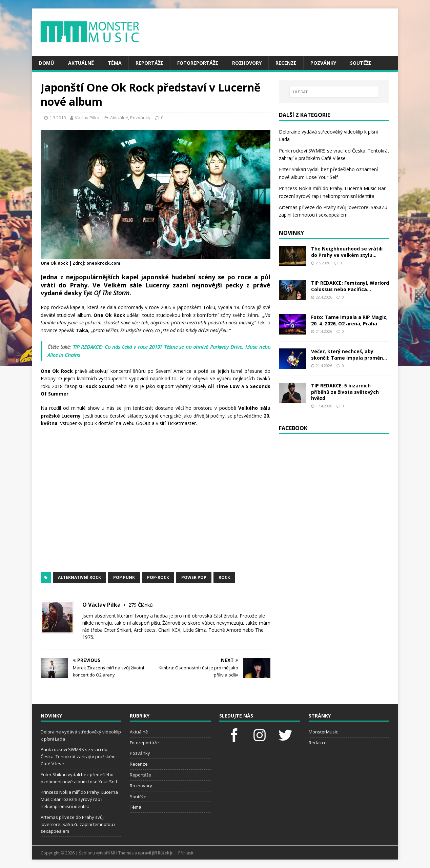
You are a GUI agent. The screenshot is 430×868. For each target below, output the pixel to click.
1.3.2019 (58, 118)
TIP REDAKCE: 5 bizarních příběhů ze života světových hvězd (345, 392)
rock (224, 577)
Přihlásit (186, 853)
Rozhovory (247, 63)
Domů (47, 63)
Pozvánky (323, 63)
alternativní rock (79, 577)
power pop (194, 577)
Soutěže (361, 63)
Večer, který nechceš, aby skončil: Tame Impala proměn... (349, 354)
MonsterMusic (323, 732)
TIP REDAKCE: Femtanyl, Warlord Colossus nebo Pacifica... (350, 286)
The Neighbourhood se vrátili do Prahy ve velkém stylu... (347, 252)
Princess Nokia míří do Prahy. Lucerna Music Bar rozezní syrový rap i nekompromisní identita (79, 799)
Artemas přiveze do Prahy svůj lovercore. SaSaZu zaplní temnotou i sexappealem (78, 824)
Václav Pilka (87, 118)
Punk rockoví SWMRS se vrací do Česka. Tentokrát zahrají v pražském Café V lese (78, 756)
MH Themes (122, 853)
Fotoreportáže (198, 63)
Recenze (286, 63)
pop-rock (158, 577)
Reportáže (149, 63)
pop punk (124, 577)
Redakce (318, 743)
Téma (115, 63)
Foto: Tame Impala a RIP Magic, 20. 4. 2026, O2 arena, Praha (349, 320)
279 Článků (141, 605)
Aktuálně (81, 63)
